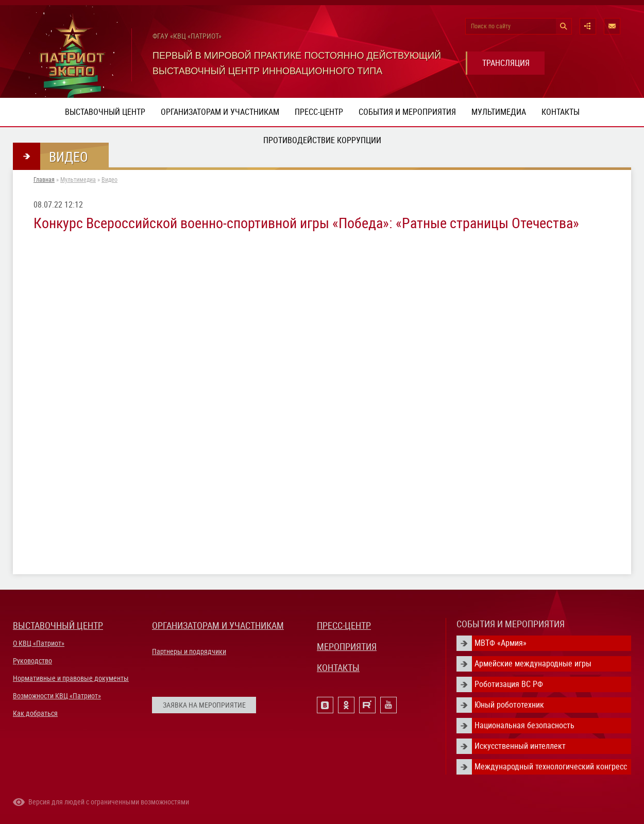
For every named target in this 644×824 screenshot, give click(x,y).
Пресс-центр (319, 112)
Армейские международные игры (533, 664)
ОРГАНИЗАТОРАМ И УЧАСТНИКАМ (218, 625)
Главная (44, 180)
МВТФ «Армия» (501, 643)
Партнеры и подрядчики (189, 651)
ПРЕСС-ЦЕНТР (344, 625)
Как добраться (35, 713)
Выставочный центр (105, 112)
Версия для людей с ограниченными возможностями (109, 802)
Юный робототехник (509, 705)
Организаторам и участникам (220, 112)
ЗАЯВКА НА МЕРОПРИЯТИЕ (204, 705)
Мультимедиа (499, 112)
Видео (109, 180)
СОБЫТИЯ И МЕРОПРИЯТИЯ (511, 624)
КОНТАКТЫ (338, 668)
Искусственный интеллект (520, 746)
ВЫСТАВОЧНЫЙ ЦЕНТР (58, 625)
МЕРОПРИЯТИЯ (347, 647)
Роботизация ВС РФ (509, 684)
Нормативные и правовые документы (71, 678)
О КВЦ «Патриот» (39, 643)
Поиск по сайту (491, 26)
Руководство (32, 661)
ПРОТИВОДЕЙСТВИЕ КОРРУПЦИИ (322, 140)
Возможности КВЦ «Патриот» (57, 696)
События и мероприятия (407, 112)
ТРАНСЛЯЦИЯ (506, 63)
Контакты (561, 112)
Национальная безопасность (524, 725)
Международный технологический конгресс (551, 767)
